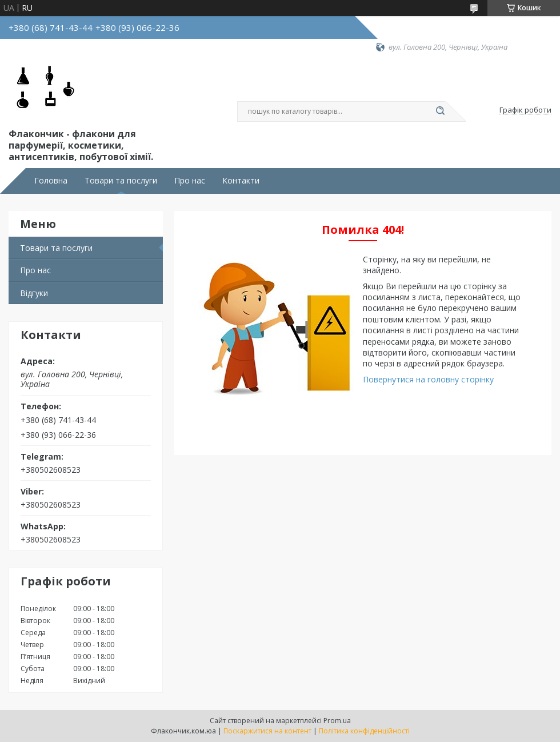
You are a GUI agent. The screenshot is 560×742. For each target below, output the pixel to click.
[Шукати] (440, 111)
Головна (51, 181)
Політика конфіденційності (364, 731)
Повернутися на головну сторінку (428, 379)
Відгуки (34, 293)
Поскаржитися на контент (267, 731)
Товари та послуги (121, 181)
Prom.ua (337, 721)
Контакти (241, 181)
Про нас (190, 181)
